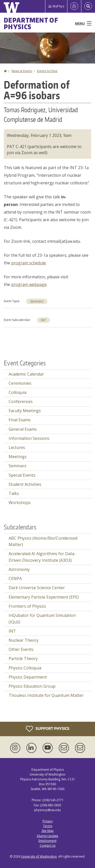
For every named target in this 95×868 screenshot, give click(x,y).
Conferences (21, 401)
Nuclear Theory (24, 640)
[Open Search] (88, 6)
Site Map (48, 831)
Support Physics (48, 729)
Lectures (17, 447)
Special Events (22, 475)
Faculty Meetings (25, 411)
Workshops (20, 503)
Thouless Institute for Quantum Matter (46, 695)
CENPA (15, 578)
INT (43, 320)
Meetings (18, 457)
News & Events (22, 71)
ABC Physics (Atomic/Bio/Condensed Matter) (43, 541)
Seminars (37, 301)
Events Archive (47, 71)
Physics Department (28, 677)
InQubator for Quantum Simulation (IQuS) (42, 619)
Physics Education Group (32, 686)
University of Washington (39, 856)
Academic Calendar (26, 374)
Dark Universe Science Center (37, 588)
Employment (48, 841)
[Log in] (74, 6)
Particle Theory (23, 658)
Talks (14, 493)
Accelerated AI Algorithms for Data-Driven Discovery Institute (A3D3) (42, 557)
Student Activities (25, 484)
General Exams (23, 429)
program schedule (29, 263)
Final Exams (20, 420)
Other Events (21, 649)
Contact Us (48, 846)
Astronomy (19, 569)
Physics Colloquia (25, 668)
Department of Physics (31, 23)
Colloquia (17, 392)
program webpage (29, 284)
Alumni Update (48, 836)
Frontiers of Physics (27, 606)
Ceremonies (20, 383)
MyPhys (56, 6)
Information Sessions (29, 438)
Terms (48, 826)
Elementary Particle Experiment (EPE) (44, 597)
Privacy (48, 821)
